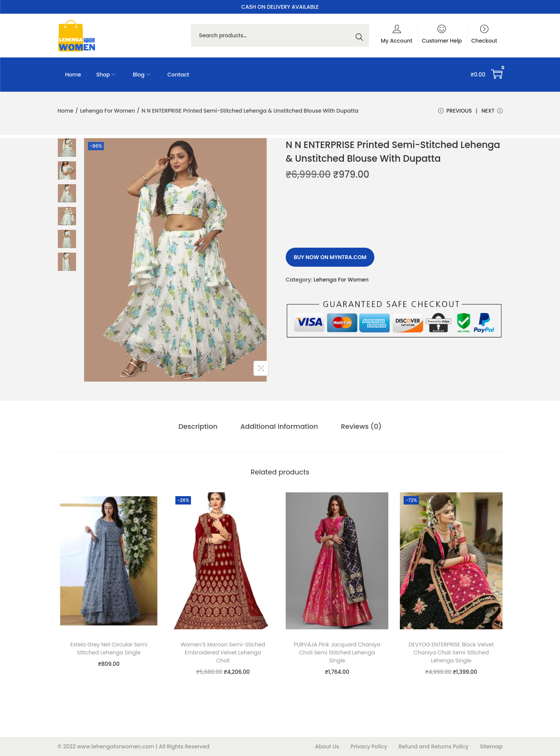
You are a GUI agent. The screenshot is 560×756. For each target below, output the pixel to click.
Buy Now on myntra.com (330, 257)
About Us (327, 746)
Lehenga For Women (107, 111)
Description (198, 426)
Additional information (279, 426)
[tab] (198, 427)
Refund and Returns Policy (434, 746)
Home (65, 111)
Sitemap (491, 746)
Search (361, 35)
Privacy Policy (369, 746)
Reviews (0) (361, 426)
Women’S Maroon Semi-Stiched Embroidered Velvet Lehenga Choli (223, 653)
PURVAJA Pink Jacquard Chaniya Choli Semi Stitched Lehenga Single (337, 653)
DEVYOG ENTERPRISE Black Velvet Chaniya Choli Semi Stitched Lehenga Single (451, 653)
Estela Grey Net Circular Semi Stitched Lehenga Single (109, 649)
